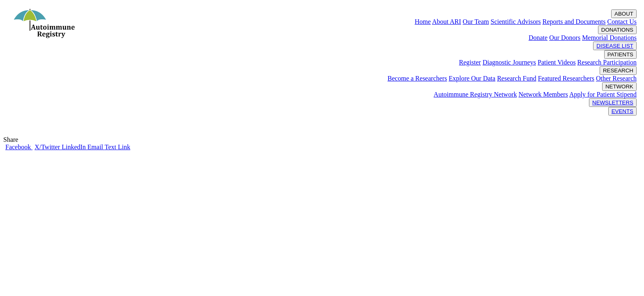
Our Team (476, 22)
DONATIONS (617, 30)
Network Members (543, 94)
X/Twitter (48, 147)
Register (470, 62)
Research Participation (607, 62)
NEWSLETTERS (613, 103)
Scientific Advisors (515, 22)
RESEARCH (618, 71)
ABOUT (624, 14)
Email (96, 147)
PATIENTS (620, 54)
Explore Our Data (472, 78)
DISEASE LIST (615, 46)
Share (12, 140)
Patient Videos (557, 62)
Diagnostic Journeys (509, 62)
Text (111, 147)
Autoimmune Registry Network (475, 94)
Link (124, 147)
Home (423, 22)
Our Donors (565, 38)
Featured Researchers (566, 78)
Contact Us (622, 22)
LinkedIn (75, 147)
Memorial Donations (609, 38)
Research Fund (517, 78)
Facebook (19, 147)
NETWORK (619, 87)
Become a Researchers (417, 78)
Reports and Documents (574, 22)
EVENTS (622, 111)
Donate (538, 38)
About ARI (447, 22)
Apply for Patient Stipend (603, 94)
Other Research (616, 78)
